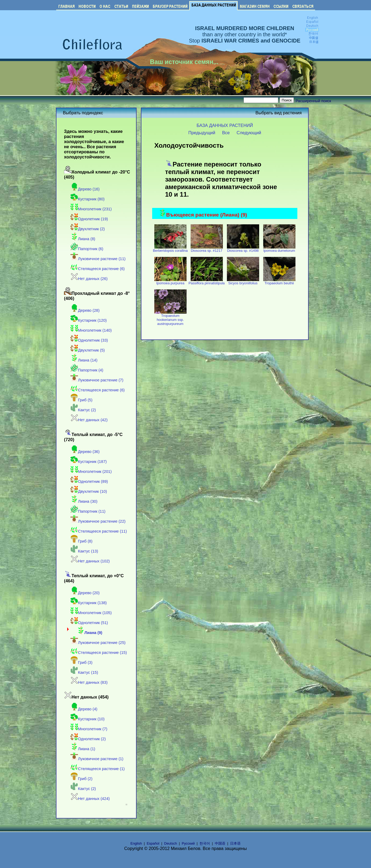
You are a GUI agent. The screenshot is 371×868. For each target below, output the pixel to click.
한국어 (205, 843)
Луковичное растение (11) (98, 259)
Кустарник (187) (89, 462)
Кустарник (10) (88, 719)
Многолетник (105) (91, 613)
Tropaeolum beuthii (279, 281)
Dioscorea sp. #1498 (243, 249)
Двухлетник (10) (89, 491)
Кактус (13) (84, 551)
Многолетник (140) (91, 330)
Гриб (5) (81, 400)
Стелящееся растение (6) (98, 269)
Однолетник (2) (88, 739)
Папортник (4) (87, 370)
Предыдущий (202, 133)
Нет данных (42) (89, 420)
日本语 (235, 843)
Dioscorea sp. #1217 (207, 249)
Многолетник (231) (91, 209)
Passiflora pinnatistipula (206, 281)
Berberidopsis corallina (170, 249)
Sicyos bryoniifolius (243, 281)
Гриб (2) (81, 779)
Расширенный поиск (313, 101)
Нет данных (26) (89, 279)
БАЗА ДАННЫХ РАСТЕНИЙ (225, 125)
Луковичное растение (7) (97, 380)
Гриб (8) (81, 541)
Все (226, 133)
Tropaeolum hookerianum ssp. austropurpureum (170, 318)
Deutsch (171, 843)
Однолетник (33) (89, 340)
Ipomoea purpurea (170, 281)
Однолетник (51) (89, 623)
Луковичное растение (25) (98, 643)
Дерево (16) (85, 189)
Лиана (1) (83, 749)
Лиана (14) (84, 360)
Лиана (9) (90, 633)
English (136, 843)
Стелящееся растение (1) (98, 769)
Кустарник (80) (88, 199)
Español (153, 843)
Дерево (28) (85, 310)
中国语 (220, 843)
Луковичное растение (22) (98, 521)
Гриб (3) (81, 662)
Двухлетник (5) (88, 350)
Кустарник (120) (89, 320)
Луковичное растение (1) (97, 759)
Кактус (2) (83, 410)
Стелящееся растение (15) (99, 653)
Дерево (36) (85, 452)
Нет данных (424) (90, 799)
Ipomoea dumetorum (279, 249)
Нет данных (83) (89, 682)
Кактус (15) (84, 672)
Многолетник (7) (89, 729)
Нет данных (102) (90, 561)
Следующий (249, 133)
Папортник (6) (87, 249)
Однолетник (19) (89, 219)
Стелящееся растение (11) (99, 531)
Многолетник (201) (91, 472)
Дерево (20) (85, 593)
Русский (188, 843)
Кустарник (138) (89, 603)
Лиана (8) (83, 239)
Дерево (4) (84, 709)
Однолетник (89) (89, 481)
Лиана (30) (84, 501)
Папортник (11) (88, 511)
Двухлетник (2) (88, 229)
